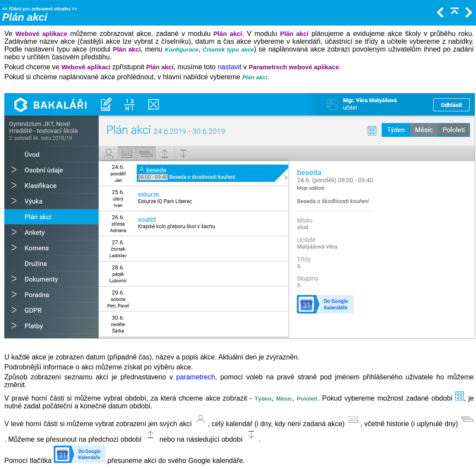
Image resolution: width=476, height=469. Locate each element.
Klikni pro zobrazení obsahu (39, 9)
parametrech (196, 377)
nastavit (230, 67)
